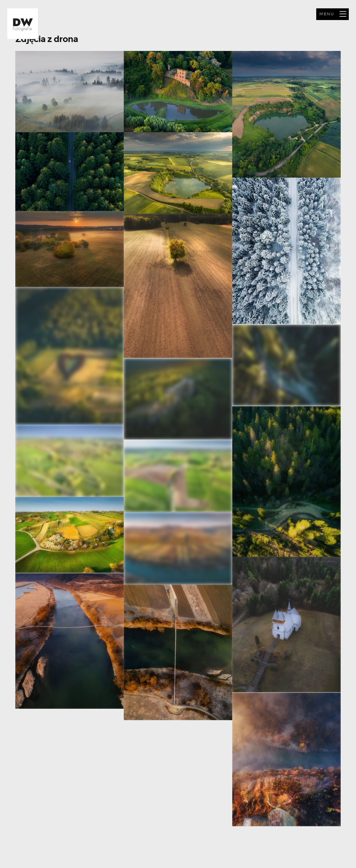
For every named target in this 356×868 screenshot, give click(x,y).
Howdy (23, 24)
